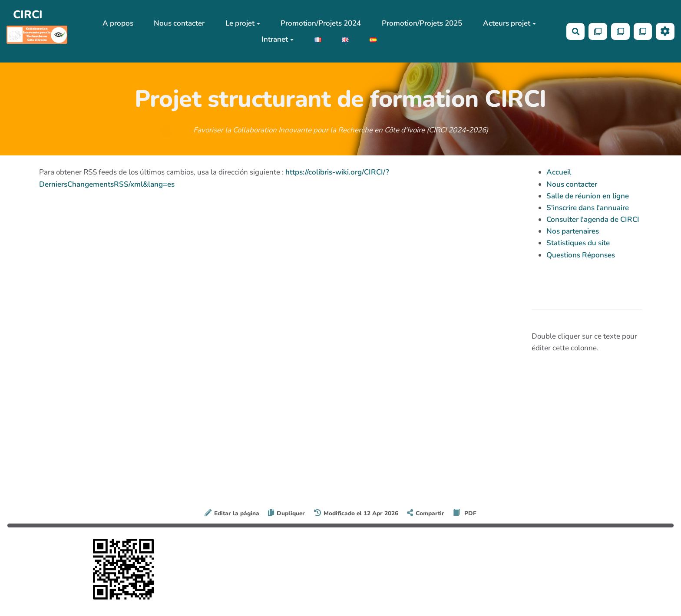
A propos (118, 23)
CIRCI (28, 15)
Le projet (243, 23)
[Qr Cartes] (598, 31)
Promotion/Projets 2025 (422, 23)
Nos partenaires (573, 231)
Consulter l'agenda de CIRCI (593, 219)
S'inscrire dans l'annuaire (588, 208)
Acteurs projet (509, 23)
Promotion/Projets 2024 (321, 23)
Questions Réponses (581, 255)
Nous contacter (179, 23)
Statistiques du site (578, 243)
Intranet (278, 39)
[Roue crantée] (665, 31)
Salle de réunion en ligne (588, 196)
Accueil (559, 172)
